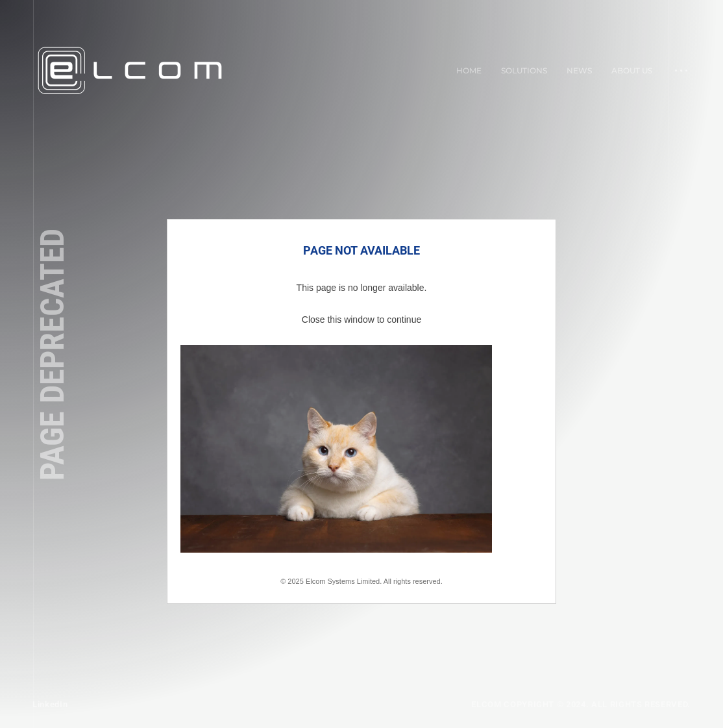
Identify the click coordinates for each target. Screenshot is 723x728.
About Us (632, 70)
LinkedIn (50, 704)
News (579, 70)
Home (469, 70)
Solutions (524, 70)
